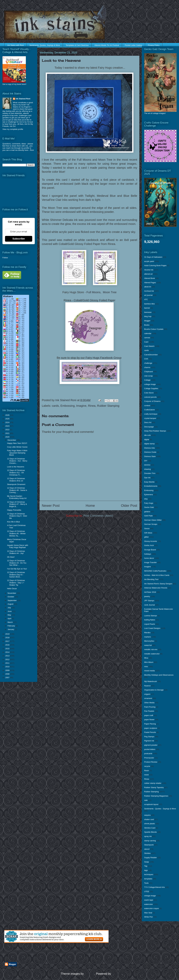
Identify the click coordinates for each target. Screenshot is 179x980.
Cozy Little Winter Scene (17, 447)
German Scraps (151, 524)
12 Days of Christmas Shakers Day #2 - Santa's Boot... (16, 575)
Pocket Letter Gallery (133, 45)
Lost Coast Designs (152, 628)
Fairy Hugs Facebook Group (104, 358)
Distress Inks (150, 448)
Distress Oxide (150, 452)
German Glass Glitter (153, 520)
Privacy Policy (154, 45)
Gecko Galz (149, 507)
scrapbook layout (151, 804)
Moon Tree (105, 160)
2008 (8, 674)
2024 (8, 422)
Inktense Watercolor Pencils (156, 588)
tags (146, 870)
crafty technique (151, 414)
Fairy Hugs (149, 503)
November (12, 593)
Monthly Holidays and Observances (159, 675)
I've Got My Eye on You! (17, 569)
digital (147, 439)
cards (55, 406)
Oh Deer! (11, 557)
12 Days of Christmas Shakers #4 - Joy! (16, 552)
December (12, 440)
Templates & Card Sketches (77, 45)
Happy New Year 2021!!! (17, 443)
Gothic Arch (149, 545)
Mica (146, 658)
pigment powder (151, 745)
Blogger (117, 974)
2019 (8, 634)
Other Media (149, 703)
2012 (8, 659)
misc (146, 666)
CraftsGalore (150, 410)
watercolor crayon (152, 908)
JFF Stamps (149, 601)
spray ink (148, 836)
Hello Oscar (12, 589)
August (11, 604)
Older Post (129, 506)
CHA (146, 359)
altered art (148, 274)
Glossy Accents (151, 541)
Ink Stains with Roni (16, 45)
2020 (8, 437)
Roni (32, 150)
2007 (8, 678)
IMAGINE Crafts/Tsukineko (155, 571)
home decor (149, 558)
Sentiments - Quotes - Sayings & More (160, 809)
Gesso (147, 528)
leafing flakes (150, 620)
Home (90, 506)
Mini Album (149, 662)
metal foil (148, 645)
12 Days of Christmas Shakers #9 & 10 (16, 480)
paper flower (149, 720)
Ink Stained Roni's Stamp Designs (158, 584)
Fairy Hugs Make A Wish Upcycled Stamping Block (17, 453)
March (10, 622)
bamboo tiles (150, 304)
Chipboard (148, 372)
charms (147, 367)
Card (146, 342)
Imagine (81, 406)
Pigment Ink (149, 741)
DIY (146, 461)
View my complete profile (13, 129)
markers (148, 637)
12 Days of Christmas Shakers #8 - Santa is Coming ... (17, 490)
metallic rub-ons (151, 649)
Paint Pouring (150, 707)
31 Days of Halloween (153, 257)
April (10, 618)
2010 (8, 667)
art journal (148, 295)
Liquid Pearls (150, 624)
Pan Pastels (149, 711)
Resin (147, 771)
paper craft (149, 715)
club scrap (148, 376)
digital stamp (149, 444)
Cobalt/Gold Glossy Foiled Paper (94, 300)
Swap (147, 862)
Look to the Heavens (16, 467)
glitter (146, 537)
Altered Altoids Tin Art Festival (107, 45)
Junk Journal (150, 605)
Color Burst (149, 393)
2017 (8, 641)
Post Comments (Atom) (98, 516)
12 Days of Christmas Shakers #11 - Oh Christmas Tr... (16, 473)
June (10, 611)
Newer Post (51, 506)
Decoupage (149, 427)
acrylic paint (149, 261)
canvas (147, 338)
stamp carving (150, 841)
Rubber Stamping (108, 406)
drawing (147, 469)
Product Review (151, 762)
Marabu (147, 633)
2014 (8, 652)
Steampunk (149, 845)
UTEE (147, 892)
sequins (147, 815)
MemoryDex (149, 641)
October (11, 597)
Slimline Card (150, 828)
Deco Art (148, 422)
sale (146, 800)
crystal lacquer (150, 418)
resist (146, 775)
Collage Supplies (151, 388)
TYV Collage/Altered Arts (155, 887)
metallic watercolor (152, 654)
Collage (147, 380)
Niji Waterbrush (151, 681)
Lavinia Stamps (151, 616)
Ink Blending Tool (151, 579)
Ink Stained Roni (23, 99)
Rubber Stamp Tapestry (154, 787)
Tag (146, 866)
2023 (8, 426)
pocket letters (150, 749)
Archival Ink (149, 291)
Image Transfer (150, 562)
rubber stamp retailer (153, 783)
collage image (150, 384)
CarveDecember (151, 355)
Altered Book (150, 278)
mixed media (150, 671)
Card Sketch (149, 346)
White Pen (148, 917)
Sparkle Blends (150, 832)
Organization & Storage (154, 690)
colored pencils (150, 397)
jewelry (147, 596)
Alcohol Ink (149, 270)
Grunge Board (150, 550)
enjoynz (89, 974)
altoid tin (148, 287)
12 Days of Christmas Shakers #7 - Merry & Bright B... (17, 504)
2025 (8, 419)
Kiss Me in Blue (13, 522)
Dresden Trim (150, 473)
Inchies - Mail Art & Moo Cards (157, 575)
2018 (8, 638)
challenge (148, 363)
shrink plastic (150, 824)
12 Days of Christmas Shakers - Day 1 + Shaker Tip (16, 583)
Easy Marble (149, 482)
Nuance (147, 686)
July (10, 608)
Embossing (68, 406)
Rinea (92, 406)
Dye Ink (147, 478)
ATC (146, 299)
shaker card (149, 819)
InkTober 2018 (150, 592)
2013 (8, 656)
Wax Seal (148, 913)
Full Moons (84, 160)
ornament (148, 698)
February (12, 626)
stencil (147, 849)
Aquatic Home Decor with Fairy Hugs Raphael (18, 546)
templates (148, 879)
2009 (8, 670)
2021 (8, 433)
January (11, 629)
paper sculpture (151, 728)
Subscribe (19, 239)
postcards (148, 753)
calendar (148, 333)
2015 (8, 649)
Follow (5, 258)
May (10, 615)
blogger (147, 321)
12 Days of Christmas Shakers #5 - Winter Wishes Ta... (16, 533)
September (12, 600)
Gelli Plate (148, 516)
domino (147, 465)
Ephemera (148, 495)
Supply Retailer (151, 858)
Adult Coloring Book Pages (155, 265)
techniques (149, 874)
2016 (8, 645)
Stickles (147, 853)
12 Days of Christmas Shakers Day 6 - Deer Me (17, 516)
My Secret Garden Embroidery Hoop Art (17, 497)
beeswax (148, 312)
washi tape (149, 900)
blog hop (148, 316)
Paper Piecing (150, 724)
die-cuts (147, 435)
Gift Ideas (148, 533)
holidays (148, 554)
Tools (146, 883)
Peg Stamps (149, 737)
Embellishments (151, 486)
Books (147, 325)
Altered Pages (150, 283)
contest (147, 406)
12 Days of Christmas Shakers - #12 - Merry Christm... (17, 461)
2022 (8, 430)
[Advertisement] (38, 952)
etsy (146, 499)
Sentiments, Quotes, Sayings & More (45, 45)
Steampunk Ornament (16, 484)
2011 (8, 663)
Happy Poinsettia (14, 510)
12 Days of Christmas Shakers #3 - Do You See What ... (17, 563)
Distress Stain (150, 456)
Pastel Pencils (150, 732)
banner (147, 308)
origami (147, 694)
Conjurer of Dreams (152, 401)
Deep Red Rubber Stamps (155, 431)
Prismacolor (149, 758)
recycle (147, 766)
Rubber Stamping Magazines (156, 796)
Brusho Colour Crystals (154, 329)
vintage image (150, 896)
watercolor (148, 904)
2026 (8, 415)
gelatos (147, 512)
